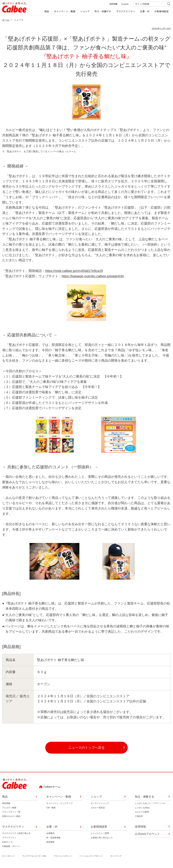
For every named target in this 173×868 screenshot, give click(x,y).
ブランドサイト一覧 (11, 813)
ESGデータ (7, 843)
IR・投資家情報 (53, 839)
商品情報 (6, 805)
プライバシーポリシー (63, 857)
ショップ (85, 13)
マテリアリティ (9, 839)
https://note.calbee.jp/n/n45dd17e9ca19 (74, 272)
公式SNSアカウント (147, 835)
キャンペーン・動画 (64, 13)
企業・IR (145, 13)
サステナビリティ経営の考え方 (16, 835)
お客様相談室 (161, 13)
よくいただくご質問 (100, 835)
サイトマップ (116, 857)
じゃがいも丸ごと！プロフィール (150, 805)
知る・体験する (103, 13)
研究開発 (50, 843)
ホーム (6, 21)
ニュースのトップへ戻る (86, 749)
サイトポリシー (9, 857)
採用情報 (113, 5)
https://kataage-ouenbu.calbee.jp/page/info (93, 277)
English (125, 5)
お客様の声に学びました (102, 839)
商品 (46, 13)
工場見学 (139, 818)
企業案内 (50, 835)
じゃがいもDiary (142, 809)
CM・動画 (51, 809)
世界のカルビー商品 (11, 818)
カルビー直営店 (98, 809)
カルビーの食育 (142, 813)
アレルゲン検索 (9, 809)
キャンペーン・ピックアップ (59, 805)
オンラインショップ (100, 805)
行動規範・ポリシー (11, 848)
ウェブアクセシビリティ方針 (34, 857)
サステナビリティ (125, 13)
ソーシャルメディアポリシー (91, 857)
